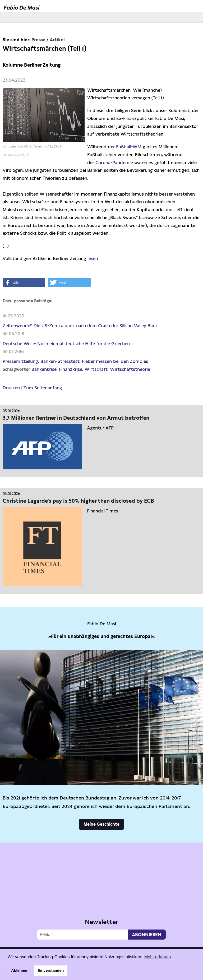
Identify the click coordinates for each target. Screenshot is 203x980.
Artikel (57, 40)
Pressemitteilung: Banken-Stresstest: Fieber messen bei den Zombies (75, 361)
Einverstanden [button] (51, 970)
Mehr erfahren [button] (158, 957)
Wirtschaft (96, 369)
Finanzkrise (71, 369)
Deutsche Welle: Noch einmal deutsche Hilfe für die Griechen (66, 344)
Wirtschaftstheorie (130, 369)
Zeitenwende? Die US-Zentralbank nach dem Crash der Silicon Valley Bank (80, 326)
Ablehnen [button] (20, 970)
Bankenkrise (44, 369)
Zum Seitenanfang (43, 388)
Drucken (11, 388)
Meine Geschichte (101, 824)
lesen (93, 258)
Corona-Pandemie (114, 163)
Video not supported (101, 893)
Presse (38, 40)
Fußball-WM (129, 147)
